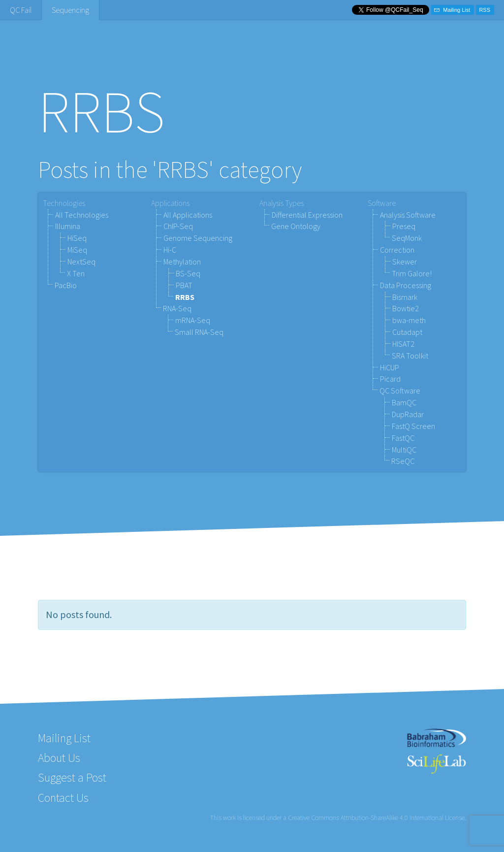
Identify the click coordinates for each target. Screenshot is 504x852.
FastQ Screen (413, 426)
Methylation (182, 262)
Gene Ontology (296, 226)
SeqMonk (407, 238)
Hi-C (170, 250)
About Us (59, 758)
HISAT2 (403, 344)
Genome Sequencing (198, 238)
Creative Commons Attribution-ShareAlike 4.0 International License (376, 818)
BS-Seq (188, 273)
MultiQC (404, 450)
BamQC (404, 402)
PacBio (66, 285)
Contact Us (63, 798)
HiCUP (390, 367)
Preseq (404, 226)
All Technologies (82, 215)
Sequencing (70, 10)
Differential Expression (307, 215)
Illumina (68, 226)
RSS (485, 10)
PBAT (184, 285)
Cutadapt (407, 332)
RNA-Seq (177, 308)
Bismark (405, 297)
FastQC (403, 438)
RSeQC (403, 461)
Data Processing (406, 285)
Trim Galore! (412, 273)
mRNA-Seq (193, 320)
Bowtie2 (406, 308)
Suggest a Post (72, 777)
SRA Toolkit (410, 356)
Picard (390, 379)
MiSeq (77, 250)
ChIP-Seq (178, 226)
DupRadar (408, 414)
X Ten (76, 273)
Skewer (405, 262)
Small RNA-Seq (199, 332)
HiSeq (77, 238)
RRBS (185, 297)
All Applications (188, 215)
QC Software (400, 391)
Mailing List (452, 10)
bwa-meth (409, 320)
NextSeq (81, 262)
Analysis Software (408, 215)
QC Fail (21, 10)
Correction (397, 250)
